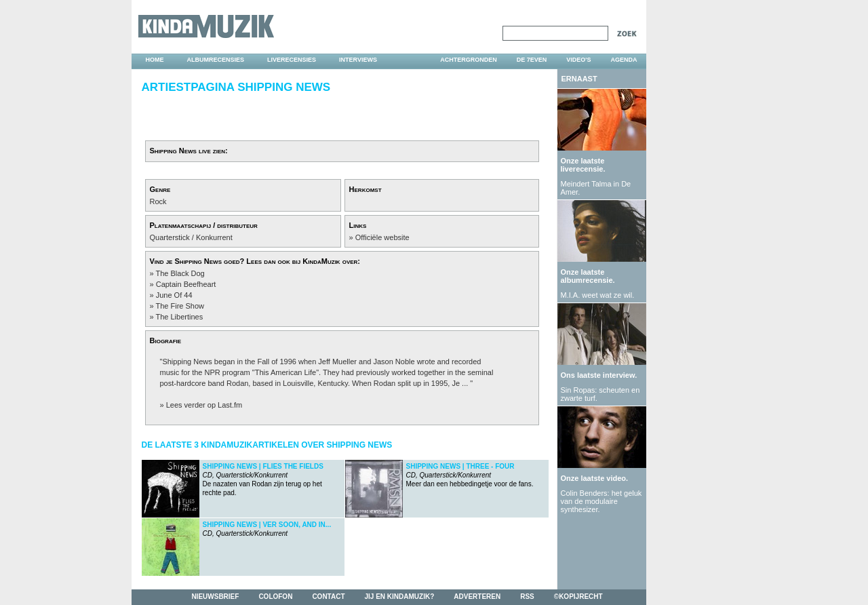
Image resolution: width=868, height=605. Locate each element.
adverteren (477, 597)
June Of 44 (174, 295)
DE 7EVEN (532, 60)
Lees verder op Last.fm (204, 405)
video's (578, 60)
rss (527, 597)
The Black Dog (180, 273)
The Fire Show (180, 306)
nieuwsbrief (215, 597)
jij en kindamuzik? (400, 597)
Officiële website (382, 237)
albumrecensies (216, 60)
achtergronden (469, 60)
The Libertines (179, 317)
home (155, 60)
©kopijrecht (578, 597)
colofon (275, 597)
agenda (624, 60)
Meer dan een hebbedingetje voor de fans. (470, 475)
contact (328, 597)
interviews (358, 60)
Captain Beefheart (186, 284)
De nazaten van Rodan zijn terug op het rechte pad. (263, 480)
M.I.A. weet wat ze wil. (598, 295)
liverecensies (292, 60)
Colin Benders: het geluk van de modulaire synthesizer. (601, 501)
